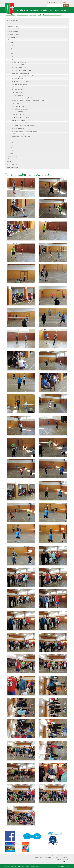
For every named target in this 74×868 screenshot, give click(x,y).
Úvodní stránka (22, 10)
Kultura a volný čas (22, 15)
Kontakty (65, 10)
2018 (40, 15)
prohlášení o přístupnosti (30, 866)
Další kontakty (65, 861)
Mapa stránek (55, 10)
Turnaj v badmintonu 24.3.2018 (52, 15)
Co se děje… (44, 10)
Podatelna (64, 2)
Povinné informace (51, 2)
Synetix (67, 866)
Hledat (66, 6)
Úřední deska (34, 10)
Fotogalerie (33, 15)
